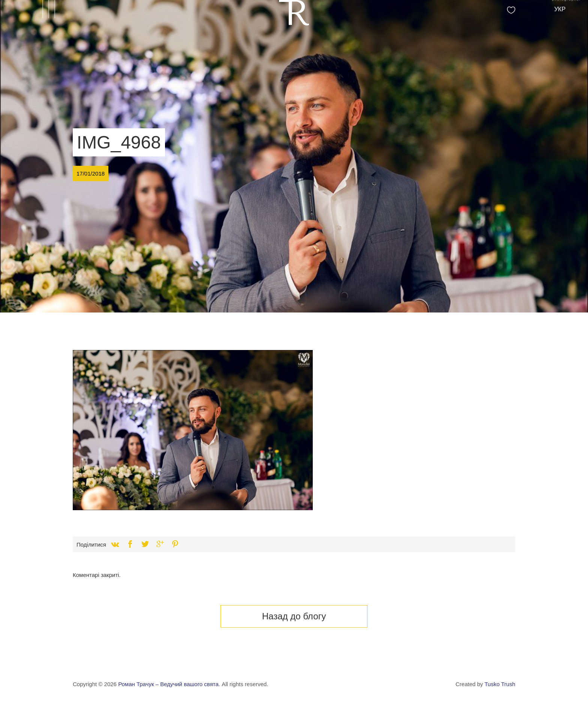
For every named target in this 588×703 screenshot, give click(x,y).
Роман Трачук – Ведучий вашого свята (168, 684)
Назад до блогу (294, 616)
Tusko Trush (500, 684)
